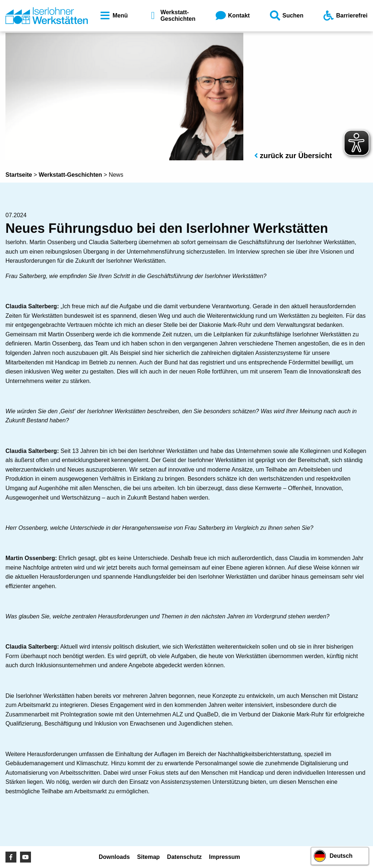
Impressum (225, 857)
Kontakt (232, 16)
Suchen (286, 16)
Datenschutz (184, 857)
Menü (113, 16)
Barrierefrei (345, 16)
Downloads (114, 857)
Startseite (19, 175)
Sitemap (148, 857)
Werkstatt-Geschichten (171, 15)
